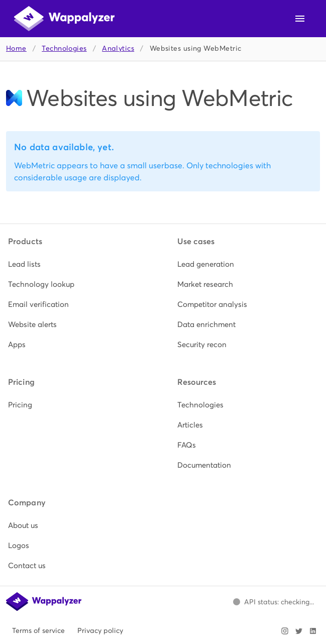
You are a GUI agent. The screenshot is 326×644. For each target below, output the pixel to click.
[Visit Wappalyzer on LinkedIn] (313, 631)
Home (16, 48)
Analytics (118, 48)
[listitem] (79, 264)
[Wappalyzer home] (64, 19)
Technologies (64, 48)
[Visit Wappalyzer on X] (299, 631)
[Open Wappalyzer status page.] (273, 602)
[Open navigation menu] (300, 19)
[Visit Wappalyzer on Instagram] (285, 631)
